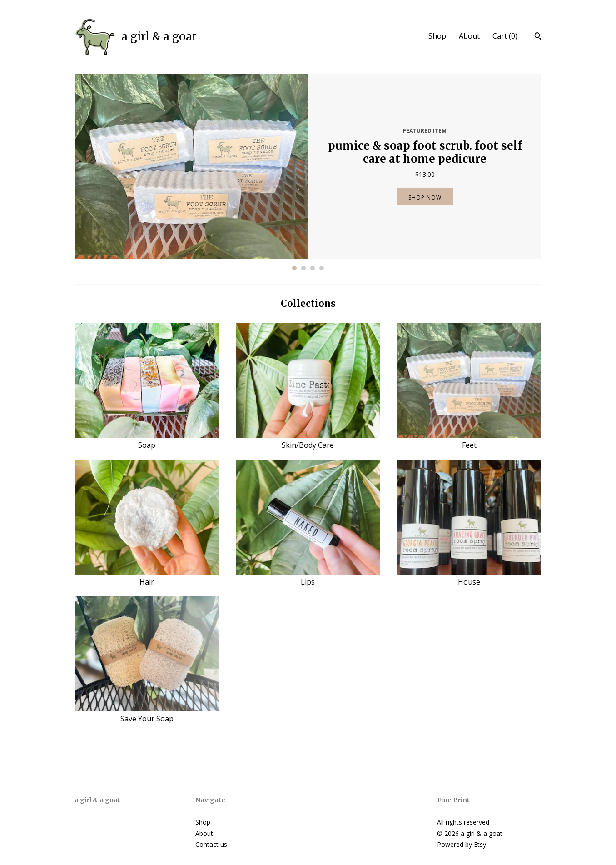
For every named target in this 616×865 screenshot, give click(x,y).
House (469, 577)
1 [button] (294, 268)
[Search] (538, 37)
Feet (469, 440)
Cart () (505, 36)
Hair (147, 577)
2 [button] (303, 268)
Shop (437, 36)
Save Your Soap (147, 713)
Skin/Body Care (308, 440)
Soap (147, 440)
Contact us (211, 844)
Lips (308, 577)
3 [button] (313, 268)
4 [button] (322, 268)
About (469, 36)
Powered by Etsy (462, 844)
